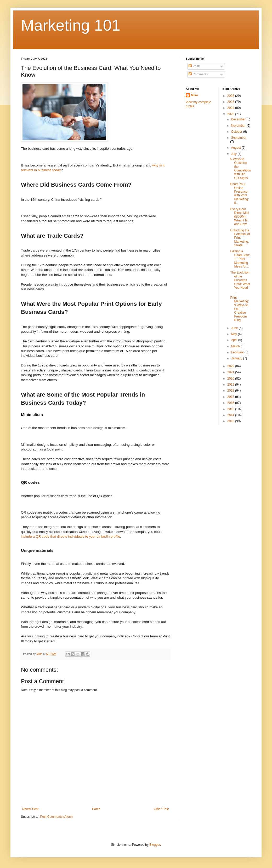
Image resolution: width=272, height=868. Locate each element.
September (239, 138)
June (235, 328)
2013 (231, 421)
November (239, 126)
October (237, 132)
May (234, 334)
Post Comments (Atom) (56, 817)
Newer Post (30, 809)
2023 (231, 114)
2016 (231, 403)
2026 (231, 96)
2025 (231, 102)
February (238, 352)
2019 (231, 385)
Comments (198, 74)
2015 (231, 409)
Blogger (155, 845)
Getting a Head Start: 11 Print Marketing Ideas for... (240, 259)
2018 (231, 391)
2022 (231, 366)
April (234, 340)
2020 (231, 379)
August (236, 148)
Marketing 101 (71, 25)
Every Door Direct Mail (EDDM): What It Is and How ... (240, 217)
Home (96, 809)
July (234, 154)
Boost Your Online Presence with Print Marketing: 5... (239, 193)
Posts (194, 66)
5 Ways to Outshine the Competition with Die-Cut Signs (240, 169)
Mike (194, 95)
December (239, 119)
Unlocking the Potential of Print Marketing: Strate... (240, 238)
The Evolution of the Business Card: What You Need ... (240, 282)
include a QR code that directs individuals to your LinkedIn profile (70, 536)
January (237, 358)
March (236, 346)
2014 (231, 415)
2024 (231, 108)
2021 (231, 372)
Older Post (161, 809)
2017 (231, 397)
